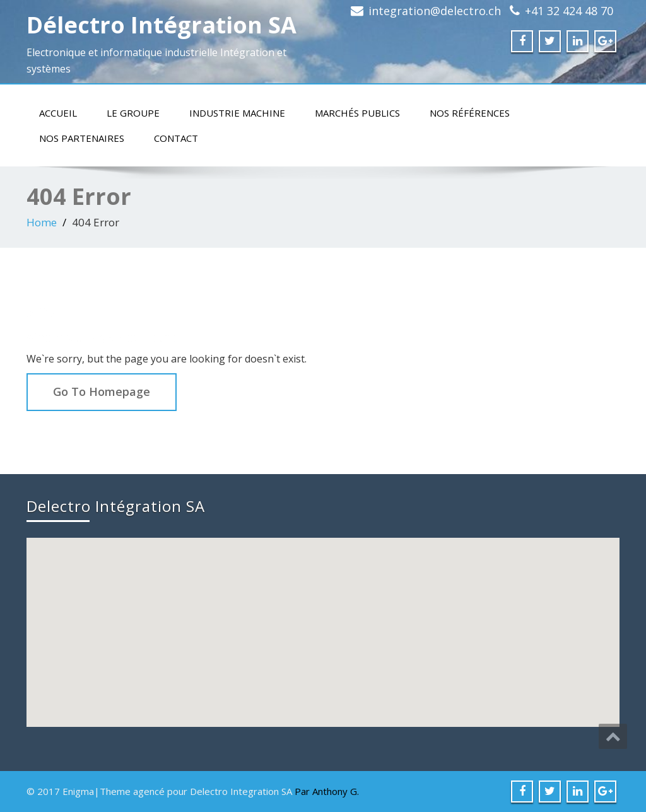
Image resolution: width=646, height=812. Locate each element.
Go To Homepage (102, 391)
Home (42, 222)
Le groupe (133, 113)
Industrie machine (237, 113)
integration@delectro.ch (435, 11)
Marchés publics (357, 113)
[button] (324, 621)
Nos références (470, 113)
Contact (176, 138)
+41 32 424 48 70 (569, 11)
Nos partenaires (82, 138)
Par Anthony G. (327, 791)
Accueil (58, 113)
